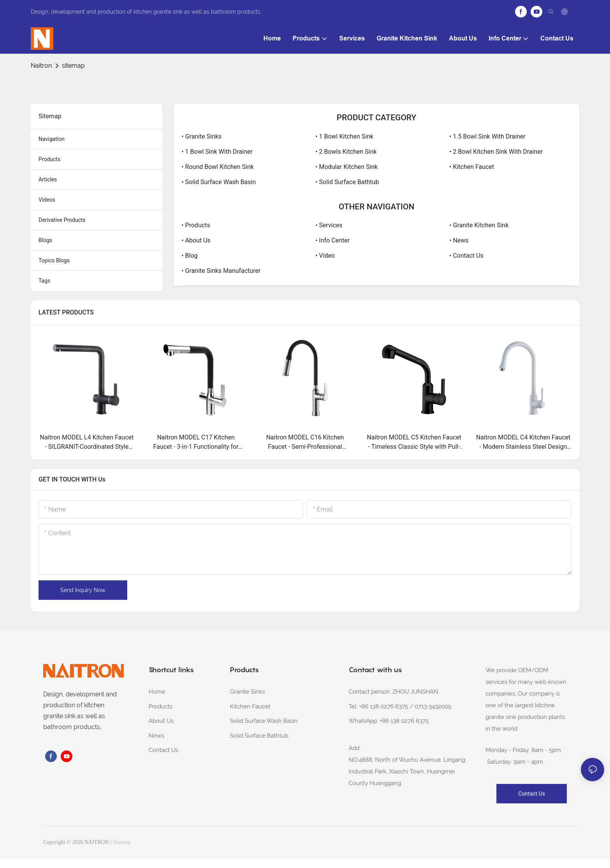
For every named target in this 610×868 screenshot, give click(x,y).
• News (459, 240)
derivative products (62, 220)
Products (160, 706)
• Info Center (333, 240)
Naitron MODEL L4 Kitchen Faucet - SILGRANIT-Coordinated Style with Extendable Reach (87, 443)
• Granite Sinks (202, 136)
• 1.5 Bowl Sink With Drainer (487, 136)
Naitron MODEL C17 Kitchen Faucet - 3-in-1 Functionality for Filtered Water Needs (196, 443)
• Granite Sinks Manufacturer (221, 271)
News (156, 736)
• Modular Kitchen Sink (347, 167)
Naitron (41, 66)
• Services (329, 225)
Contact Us (163, 750)
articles (48, 179)
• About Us (196, 240)
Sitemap (122, 842)
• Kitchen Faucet (472, 167)
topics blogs (54, 260)
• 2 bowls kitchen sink (346, 152)
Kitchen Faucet (250, 706)
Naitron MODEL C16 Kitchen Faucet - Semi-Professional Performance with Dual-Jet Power (305, 443)
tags (44, 281)
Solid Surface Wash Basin (264, 721)
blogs (45, 240)
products (49, 159)
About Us (161, 721)
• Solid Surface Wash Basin (219, 182)
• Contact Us (466, 256)
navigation (52, 139)
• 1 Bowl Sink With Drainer (217, 152)
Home (157, 692)
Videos (47, 200)
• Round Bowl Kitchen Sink (218, 167)
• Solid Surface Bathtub (347, 182)
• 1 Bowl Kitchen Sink (344, 136)
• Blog (190, 256)
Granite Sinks (247, 692)
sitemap (73, 66)
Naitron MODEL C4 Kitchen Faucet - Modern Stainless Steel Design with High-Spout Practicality (523, 443)
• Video (325, 256)
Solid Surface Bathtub (259, 736)
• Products (196, 225)
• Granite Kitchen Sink (479, 225)
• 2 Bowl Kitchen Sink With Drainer (496, 152)
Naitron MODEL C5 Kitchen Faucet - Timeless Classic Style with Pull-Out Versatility (414, 443)
